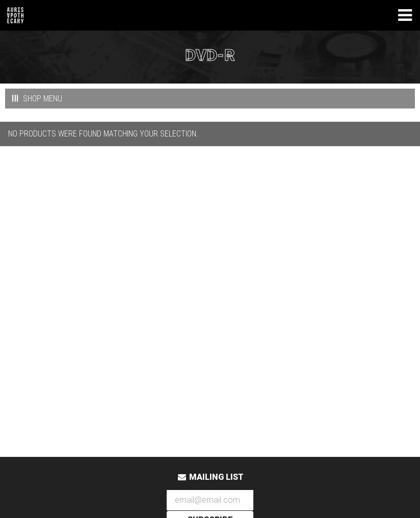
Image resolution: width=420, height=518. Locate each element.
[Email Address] (210, 500)
